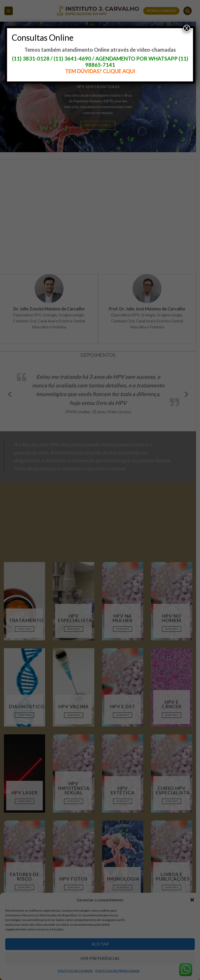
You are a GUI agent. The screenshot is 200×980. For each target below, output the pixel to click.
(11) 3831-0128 (31, 58)
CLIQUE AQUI (119, 71)
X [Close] (187, 28)
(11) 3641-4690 (72, 58)
